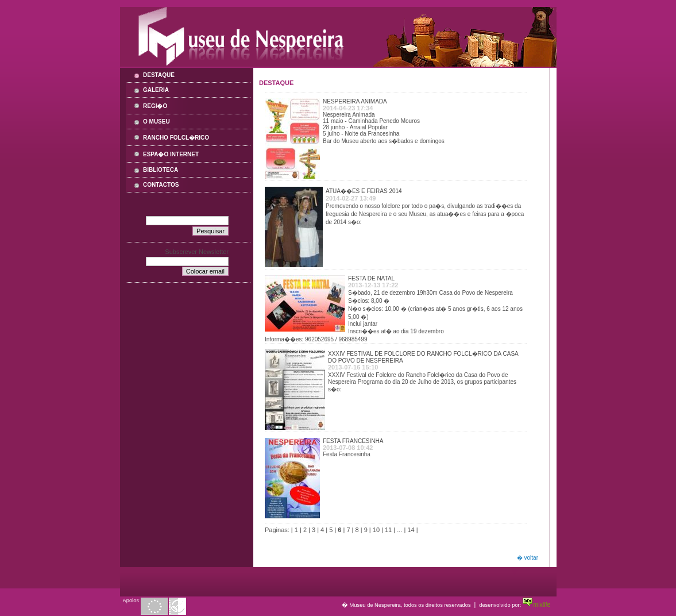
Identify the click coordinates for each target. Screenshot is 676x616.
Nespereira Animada (355, 101)
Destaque (159, 75)
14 (411, 530)
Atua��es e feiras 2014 (364, 191)
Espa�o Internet (171, 154)
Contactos (161, 185)
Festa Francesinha (353, 441)
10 (376, 530)
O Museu (157, 122)
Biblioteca (161, 170)
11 (388, 530)
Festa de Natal (371, 278)
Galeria (156, 90)
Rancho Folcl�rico (176, 138)
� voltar (528, 558)
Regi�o (155, 106)
